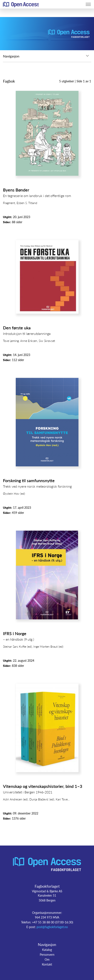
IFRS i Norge (15, 633)
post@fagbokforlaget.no (52, 927)
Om (47, 959)
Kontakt (47, 964)
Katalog (47, 950)
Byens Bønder (16, 190)
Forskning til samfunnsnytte (29, 480)
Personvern (47, 955)
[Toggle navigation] (88, 4)
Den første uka (17, 328)
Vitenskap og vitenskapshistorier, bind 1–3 (43, 786)
